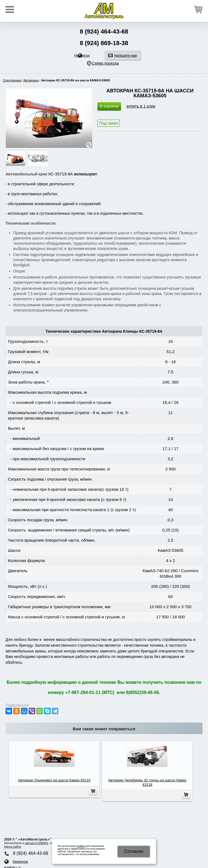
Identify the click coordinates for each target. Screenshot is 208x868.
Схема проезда (105, 63)
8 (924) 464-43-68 (104, 31)
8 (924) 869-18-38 (104, 43)
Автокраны (31, 80)
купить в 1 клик (141, 106)
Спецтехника (12, 80)
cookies (81, 846)
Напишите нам (125, 56)
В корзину (109, 106)
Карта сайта (13, 847)
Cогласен (134, 851)
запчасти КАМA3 (36, 843)
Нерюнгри (82, 56)
